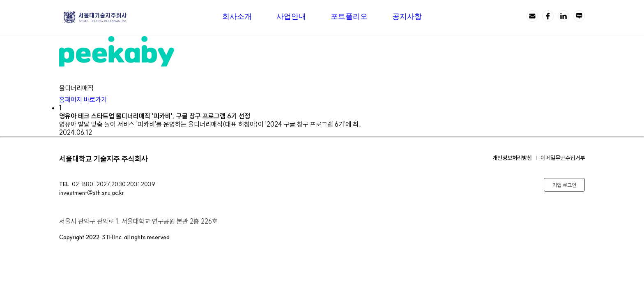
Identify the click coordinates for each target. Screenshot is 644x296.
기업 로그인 (564, 185)
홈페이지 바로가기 (89, 99)
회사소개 (237, 16)
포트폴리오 (349, 16)
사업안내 (291, 16)
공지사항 (407, 16)
